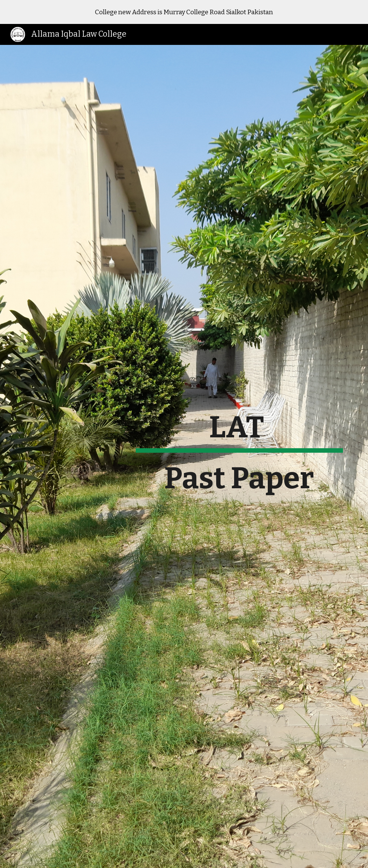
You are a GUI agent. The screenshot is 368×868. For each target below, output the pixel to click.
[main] (239, 456)
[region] (184, 12)
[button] (184, 855)
